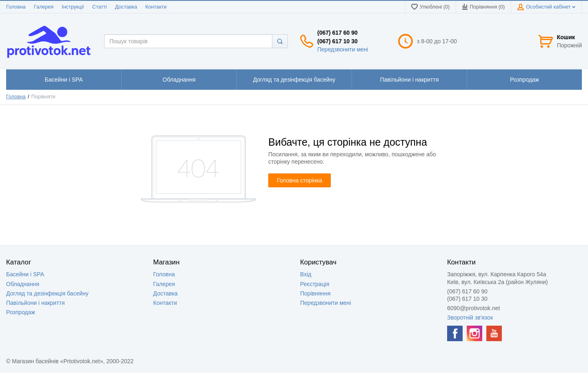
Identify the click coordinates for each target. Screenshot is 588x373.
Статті (100, 7)
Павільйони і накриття (36, 303)
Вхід (306, 274)
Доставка (126, 7)
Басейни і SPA (25, 274)
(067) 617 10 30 (337, 41)
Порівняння (315, 293)
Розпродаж (21, 312)
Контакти (156, 7)
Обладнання (23, 284)
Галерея (44, 7)
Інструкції (73, 7)
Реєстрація (315, 284)
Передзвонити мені (343, 49)
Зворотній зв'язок (470, 317)
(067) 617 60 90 (337, 33)
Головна (16, 7)
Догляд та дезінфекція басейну (47, 293)
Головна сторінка (300, 180)
